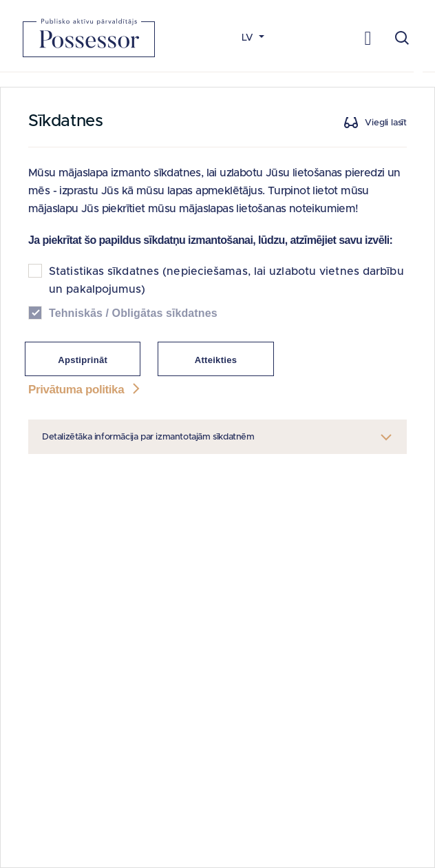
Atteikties (216, 360)
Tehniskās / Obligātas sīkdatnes (133, 313)
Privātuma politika (85, 390)
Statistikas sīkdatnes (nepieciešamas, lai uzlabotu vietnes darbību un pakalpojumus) (226, 280)
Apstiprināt (83, 360)
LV (249, 38)
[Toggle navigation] (368, 38)
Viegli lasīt (386, 123)
